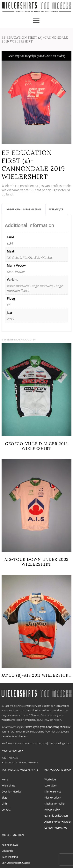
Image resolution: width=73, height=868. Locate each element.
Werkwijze (56, 210)
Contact (6, 810)
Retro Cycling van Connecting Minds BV (48, 727)
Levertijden (51, 786)
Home (5, 779)
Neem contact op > (12, 751)
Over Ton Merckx (11, 792)
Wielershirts (8, 786)
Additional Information (24, 210)
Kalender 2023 (10, 845)
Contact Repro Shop (56, 828)
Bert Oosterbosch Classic (16, 863)
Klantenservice (53, 792)
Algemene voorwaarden (58, 822)
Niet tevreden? (52, 798)
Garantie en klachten (56, 816)
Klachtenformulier (55, 804)
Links (4, 804)
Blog (4, 798)
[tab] (24, 210)
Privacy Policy (52, 810)
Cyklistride (7, 851)
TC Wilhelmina (10, 857)
